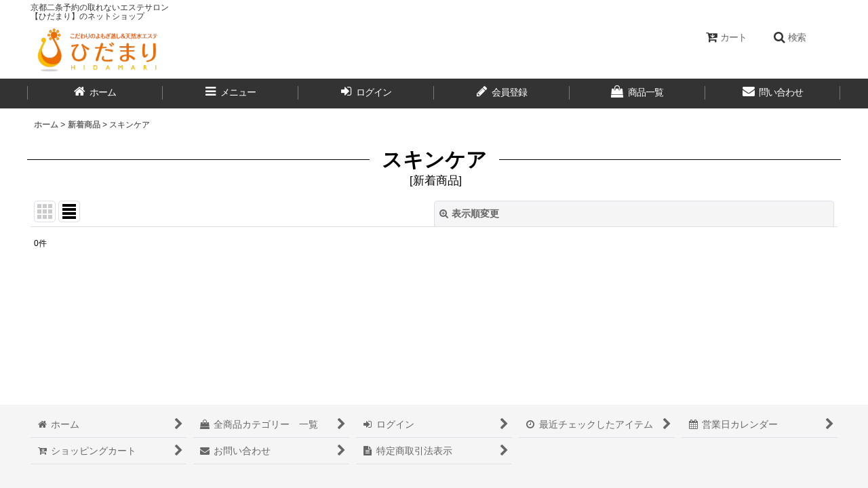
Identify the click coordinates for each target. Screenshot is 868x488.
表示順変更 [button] (469, 213)
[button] (789, 37)
